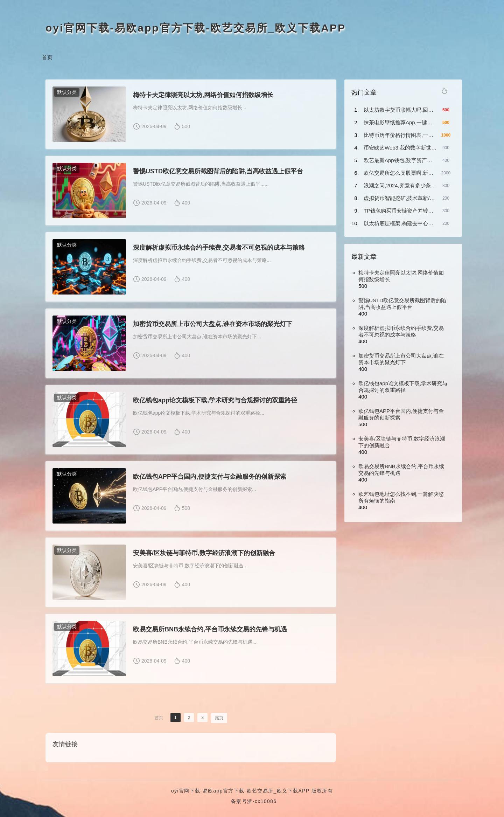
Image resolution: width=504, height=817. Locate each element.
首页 (47, 57)
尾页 (219, 718)
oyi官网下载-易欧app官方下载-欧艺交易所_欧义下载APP (196, 28)
